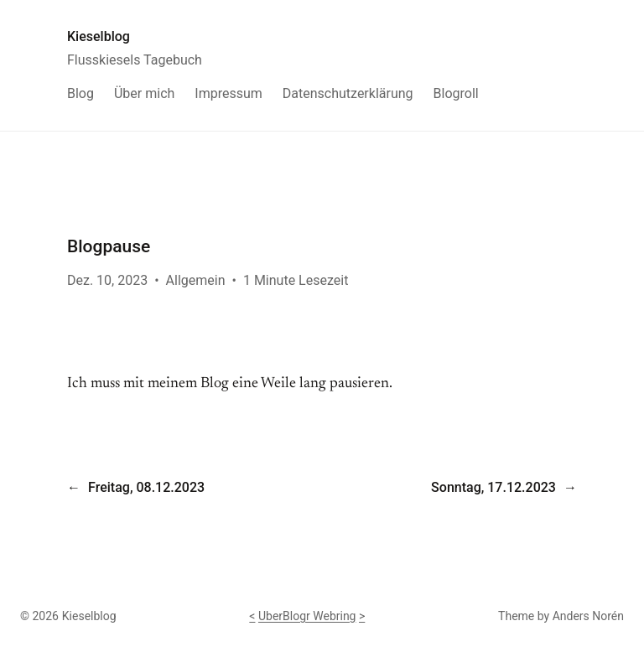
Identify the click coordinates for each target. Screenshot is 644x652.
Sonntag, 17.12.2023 (493, 487)
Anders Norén (588, 616)
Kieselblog (99, 36)
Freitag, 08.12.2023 (146, 487)
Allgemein (196, 280)
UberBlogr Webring (307, 616)
